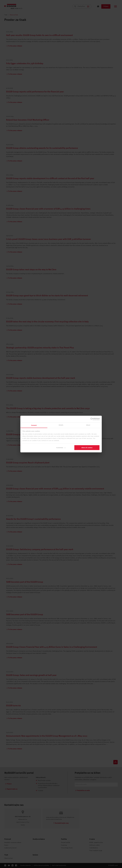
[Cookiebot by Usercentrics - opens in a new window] (92, 419)
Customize (61, 448)
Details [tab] (61, 425)
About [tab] (88, 425)
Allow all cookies (87, 448)
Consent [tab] (34, 425)
